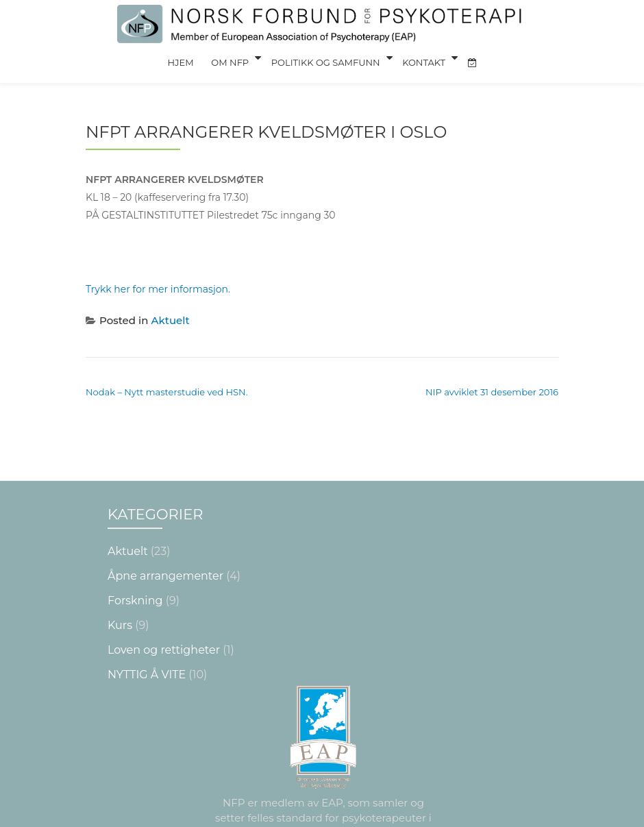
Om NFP (231, 58)
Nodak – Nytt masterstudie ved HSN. (166, 363)
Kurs (120, 542)
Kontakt (420, 58)
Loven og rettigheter (164, 567)
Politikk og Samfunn (324, 58)
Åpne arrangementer (165, 493)
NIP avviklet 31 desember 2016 (492, 363)
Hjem (186, 58)
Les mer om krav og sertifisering (323, 773)
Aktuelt (171, 292)
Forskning (135, 518)
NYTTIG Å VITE (147, 592)
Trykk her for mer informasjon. (158, 260)
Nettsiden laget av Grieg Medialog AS (322, 815)
